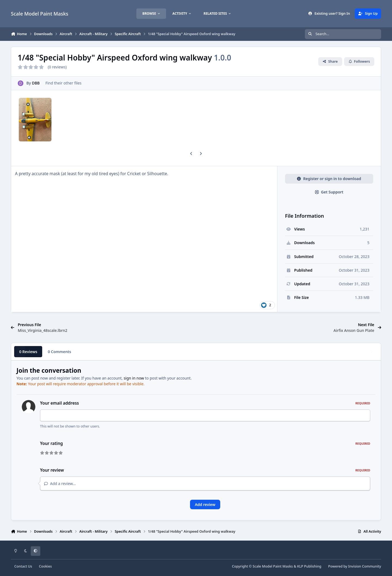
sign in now (134, 378)
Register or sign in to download (329, 179)
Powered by (355, 566)
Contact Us (23, 566)
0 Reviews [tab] (28, 352)
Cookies (45, 566)
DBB (36, 83)
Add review (205, 504)
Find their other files (64, 83)
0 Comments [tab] (59, 352)
